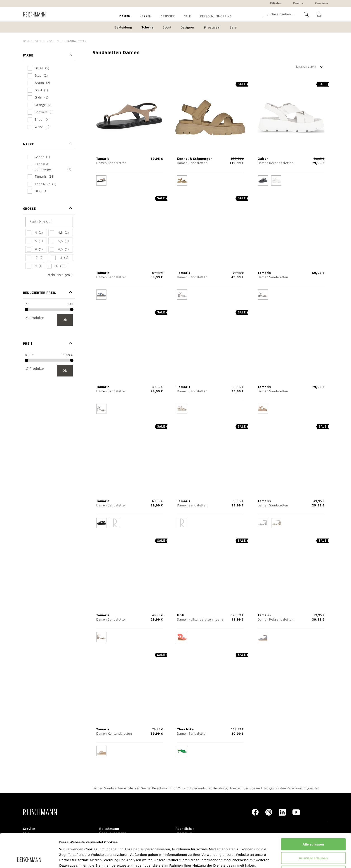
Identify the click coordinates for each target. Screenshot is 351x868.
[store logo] (33, 14)
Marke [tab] (29, 144)
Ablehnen (313, 840)
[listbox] (130, 182)
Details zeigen (240, 859)
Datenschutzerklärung (115, 844)
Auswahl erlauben (313, 826)
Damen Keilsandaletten (276, 163)
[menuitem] (125, 17)
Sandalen (57, 41)
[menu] (176, 17)
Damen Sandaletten (112, 163)
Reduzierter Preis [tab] (40, 293)
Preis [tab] (28, 344)
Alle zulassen (313, 812)
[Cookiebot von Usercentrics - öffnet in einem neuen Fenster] (29, 859)
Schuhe (41, 41)
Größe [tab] (29, 209)
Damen (28, 41)
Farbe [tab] (28, 55)
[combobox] (286, 14)
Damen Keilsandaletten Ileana (200, 620)
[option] (101, 180)
